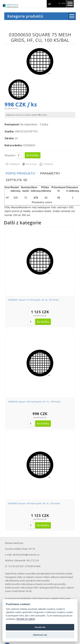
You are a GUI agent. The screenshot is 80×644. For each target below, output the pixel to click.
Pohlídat (46, 164)
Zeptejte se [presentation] (17, 180)
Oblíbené (12, 164)
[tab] (22, 173)
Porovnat (29, 164)
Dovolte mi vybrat (26, 619)
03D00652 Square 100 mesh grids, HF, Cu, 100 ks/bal (34, 402)
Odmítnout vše (40, 635)
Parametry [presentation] (50, 173)
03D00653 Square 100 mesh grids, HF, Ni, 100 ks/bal (34, 503)
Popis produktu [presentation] (20, 173)
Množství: (10, 155)
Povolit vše (40, 627)
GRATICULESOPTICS (26, 131)
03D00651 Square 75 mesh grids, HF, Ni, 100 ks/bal (34, 300)
